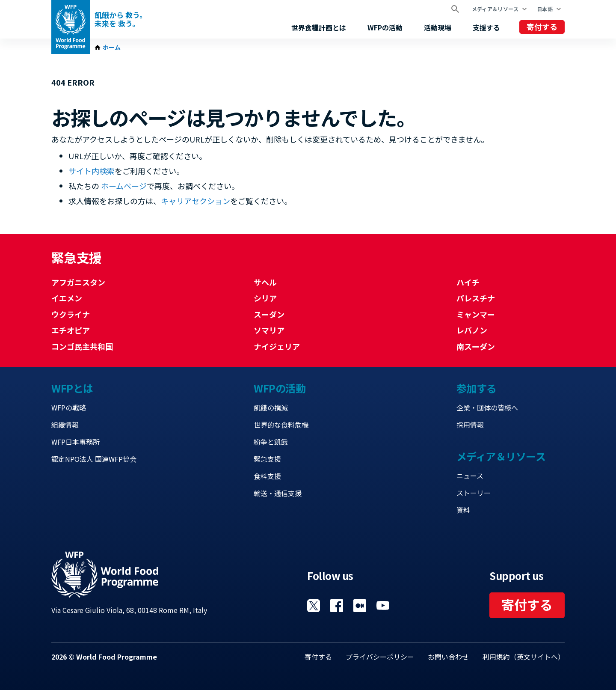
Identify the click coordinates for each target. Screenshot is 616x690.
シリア (265, 298)
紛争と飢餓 (271, 442)
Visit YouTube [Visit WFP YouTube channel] (383, 606)
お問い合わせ (448, 657)
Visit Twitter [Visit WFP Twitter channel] (314, 606)
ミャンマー (476, 314)
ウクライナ (71, 314)
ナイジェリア (277, 346)
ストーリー (474, 493)
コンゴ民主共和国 (82, 346)
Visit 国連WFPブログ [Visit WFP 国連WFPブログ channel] (360, 606)
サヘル (265, 282)
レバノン (472, 330)
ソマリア (269, 330)
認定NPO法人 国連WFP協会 (94, 459)
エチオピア (71, 330)
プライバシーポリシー (380, 657)
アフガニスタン (78, 282)
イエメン (67, 298)
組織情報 (65, 425)
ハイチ (468, 282)
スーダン (269, 314)
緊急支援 (267, 459)
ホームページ (124, 186)
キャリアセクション (195, 201)
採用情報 (470, 425)
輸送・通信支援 (278, 493)
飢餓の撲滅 (271, 407)
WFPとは (72, 388)
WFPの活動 (385, 27)
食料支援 (267, 476)
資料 (463, 510)
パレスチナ (476, 298)
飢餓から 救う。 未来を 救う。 (121, 19)
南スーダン (476, 346)
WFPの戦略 (69, 407)
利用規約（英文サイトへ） (524, 657)
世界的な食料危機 (281, 425)
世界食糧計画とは (319, 27)
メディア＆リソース (495, 9)
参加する (477, 388)
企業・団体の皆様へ (487, 407)
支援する (486, 27)
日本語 (545, 9)
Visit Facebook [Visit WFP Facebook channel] (337, 606)
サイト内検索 (92, 171)
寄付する (542, 27)
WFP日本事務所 (76, 442)
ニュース (470, 476)
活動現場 (438, 27)
